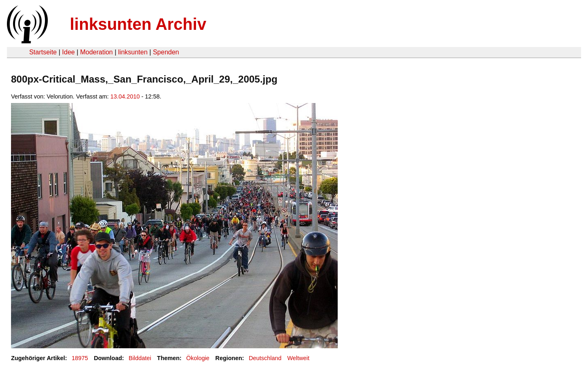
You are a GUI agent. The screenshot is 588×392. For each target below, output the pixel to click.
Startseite (43, 52)
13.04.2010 (125, 96)
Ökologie (198, 358)
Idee (68, 52)
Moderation (96, 52)
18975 (80, 358)
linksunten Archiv (138, 24)
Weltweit (298, 358)
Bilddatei (140, 358)
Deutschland (265, 358)
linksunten (133, 52)
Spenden (166, 52)
